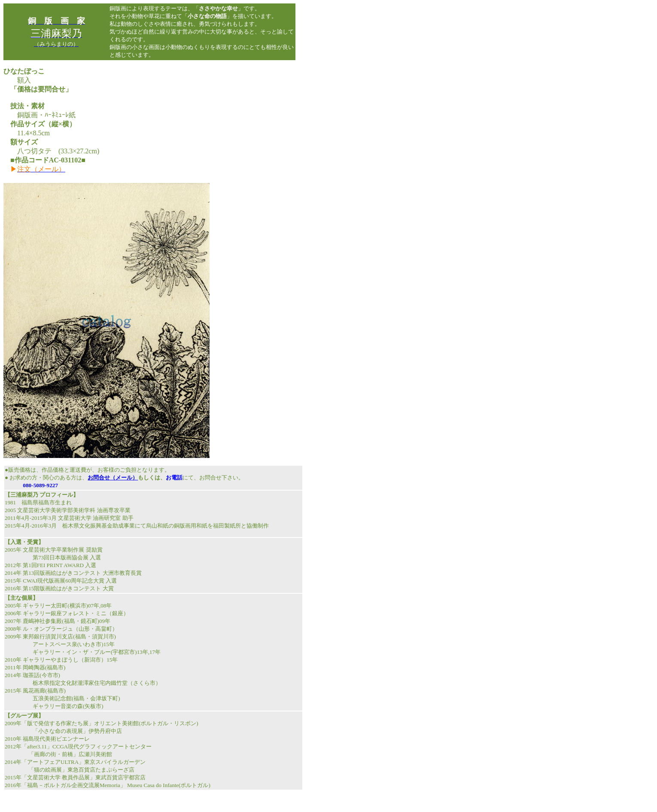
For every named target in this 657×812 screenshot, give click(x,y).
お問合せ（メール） (113, 478)
